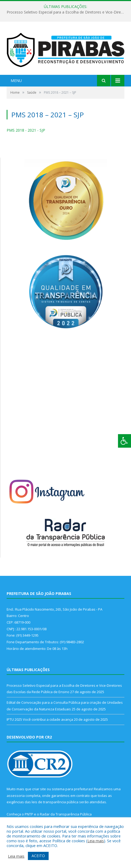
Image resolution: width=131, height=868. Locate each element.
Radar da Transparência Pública (66, 814)
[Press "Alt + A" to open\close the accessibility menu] (124, 441)
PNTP (29, 814)
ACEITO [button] (38, 856)
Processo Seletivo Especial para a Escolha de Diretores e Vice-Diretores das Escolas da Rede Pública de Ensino (67, 12)
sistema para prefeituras (72, 789)
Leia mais (96, 841)
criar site (39, 789)
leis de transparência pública (55, 802)
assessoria (16, 796)
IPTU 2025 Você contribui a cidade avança (40, 719)
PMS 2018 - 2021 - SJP (26, 130)
